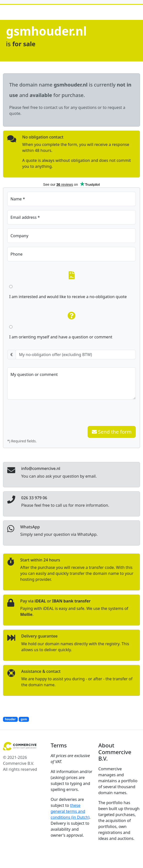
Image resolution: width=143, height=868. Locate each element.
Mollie (26, 614)
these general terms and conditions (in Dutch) (70, 811)
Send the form (112, 432)
